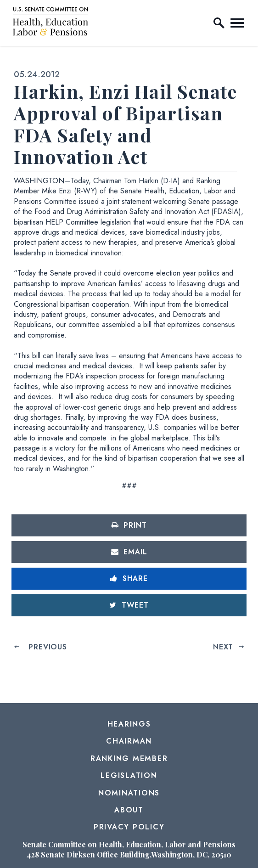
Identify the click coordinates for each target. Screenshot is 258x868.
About (129, 810)
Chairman (129, 741)
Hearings (129, 724)
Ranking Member (129, 758)
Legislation (129, 775)
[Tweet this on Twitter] (129, 605)
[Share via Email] (129, 552)
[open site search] (219, 23)
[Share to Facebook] (129, 579)
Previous (48, 647)
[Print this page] (129, 525)
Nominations (129, 793)
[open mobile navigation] (237, 23)
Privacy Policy (129, 827)
